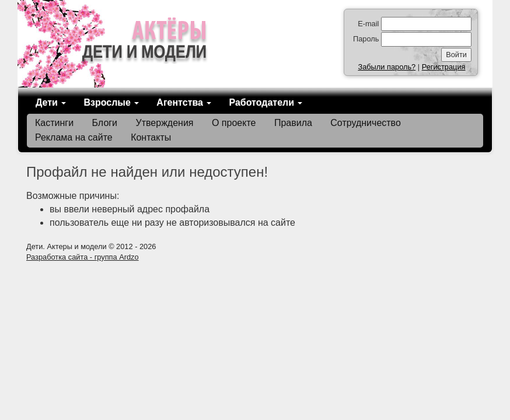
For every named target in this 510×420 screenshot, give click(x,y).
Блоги (105, 123)
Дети (51, 102)
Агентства (184, 102)
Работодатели (266, 102)
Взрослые (111, 102)
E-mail (368, 24)
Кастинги (54, 123)
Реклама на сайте (74, 137)
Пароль (366, 39)
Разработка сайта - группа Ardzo (83, 257)
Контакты (151, 137)
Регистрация (444, 67)
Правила (293, 123)
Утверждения (165, 123)
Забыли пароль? (387, 67)
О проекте (234, 123)
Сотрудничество (366, 123)
